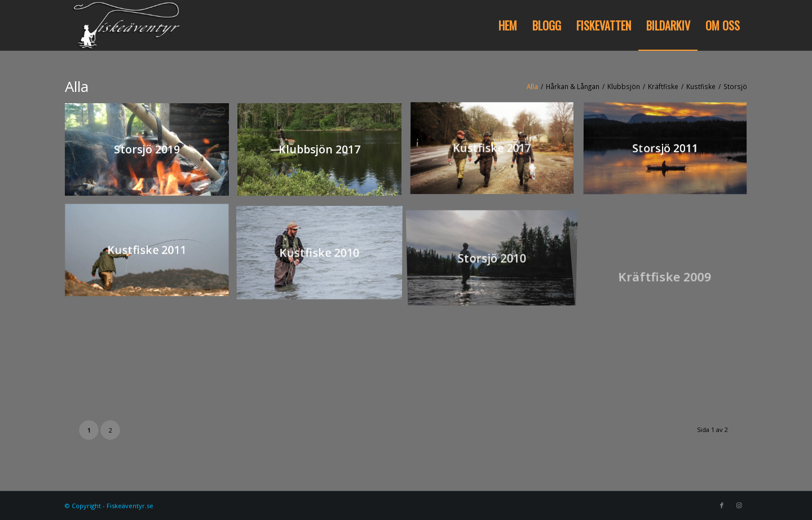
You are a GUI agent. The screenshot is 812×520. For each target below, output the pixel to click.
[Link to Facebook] (722, 505)
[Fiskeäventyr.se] (124, 25)
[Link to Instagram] (739, 505)
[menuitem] (508, 25)
